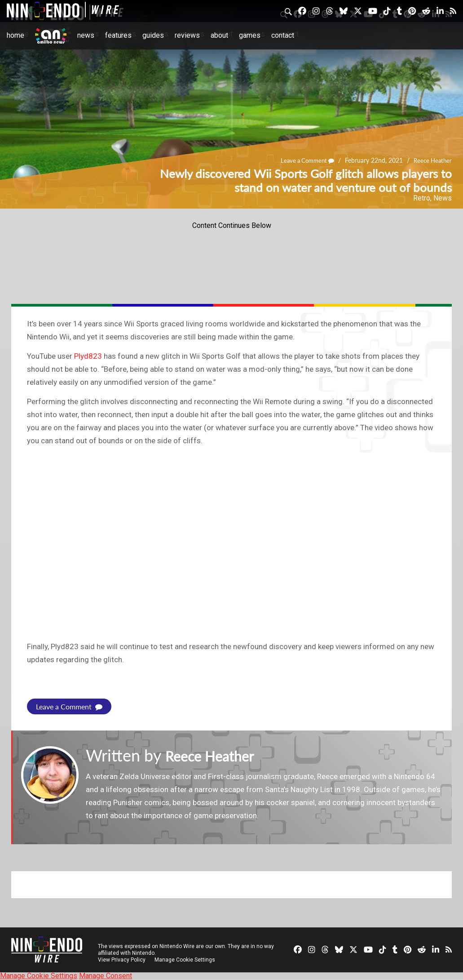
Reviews (187, 35)
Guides (153, 35)
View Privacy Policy (122, 960)
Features (118, 35)
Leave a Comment (303, 161)
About (219, 35)
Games (250, 35)
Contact (283, 35)
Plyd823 (88, 356)
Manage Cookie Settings (186, 960)
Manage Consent (106, 976)
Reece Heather (431, 161)
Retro (422, 198)
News (86, 35)
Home (15, 35)
